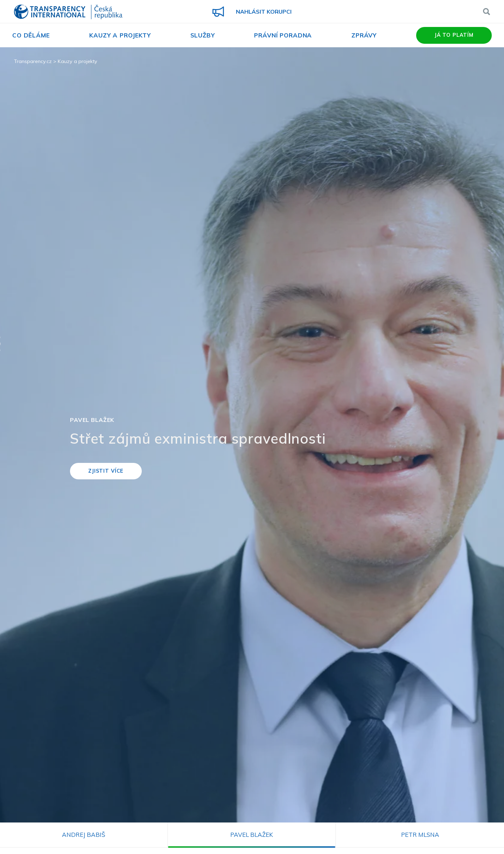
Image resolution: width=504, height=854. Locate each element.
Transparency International (68, 12)
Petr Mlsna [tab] (420, 835)
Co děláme (31, 35)
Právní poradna (283, 35)
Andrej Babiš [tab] (84, 835)
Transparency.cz (33, 61)
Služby (203, 35)
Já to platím (454, 35)
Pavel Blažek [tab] (252, 835)
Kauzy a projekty (120, 35)
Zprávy (364, 35)
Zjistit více (106, 471)
